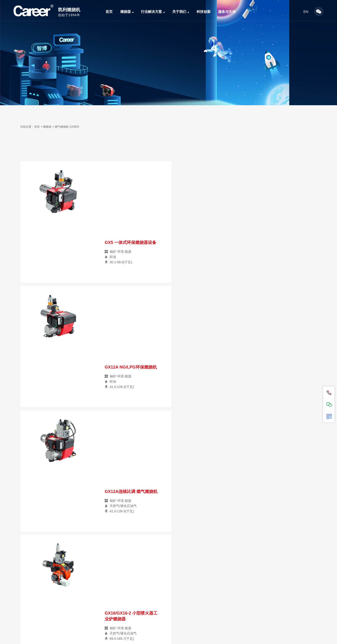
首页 (109, 12)
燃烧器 (127, 12)
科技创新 (204, 12)
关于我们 (181, 12)
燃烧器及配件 (31, 635)
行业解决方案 (153, 12)
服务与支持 (227, 12)
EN (306, 12)
